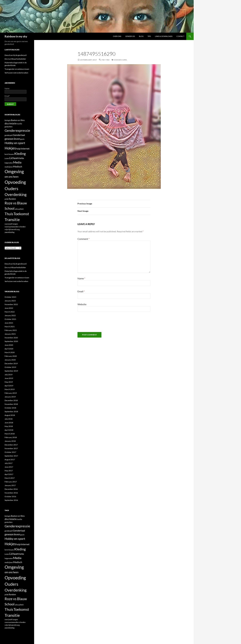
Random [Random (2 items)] (12, 199)
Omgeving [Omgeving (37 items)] (14, 172)
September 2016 (11, 500)
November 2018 (11, 404)
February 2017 (11, 482)
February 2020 (11, 356)
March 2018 (10, 434)
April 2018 (9, 430)
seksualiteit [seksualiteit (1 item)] (19, 209)
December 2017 (11, 445)
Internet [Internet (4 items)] (25, 148)
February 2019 (11, 393)
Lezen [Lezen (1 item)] (7, 158)
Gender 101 (130, 36)
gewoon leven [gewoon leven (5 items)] (12, 139)
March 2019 (10, 389)
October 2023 (10, 297)
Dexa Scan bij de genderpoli (16, 55)
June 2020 (9, 345)
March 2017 (10, 478)
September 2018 (11, 412)
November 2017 (11, 448)
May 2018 (9, 426)
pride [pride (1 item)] (7, 199)
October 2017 (10, 452)
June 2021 (9, 323)
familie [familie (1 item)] (20, 124)
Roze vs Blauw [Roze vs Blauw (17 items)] (16, 203)
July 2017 (9, 463)
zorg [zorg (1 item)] (18, 229)
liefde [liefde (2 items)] (22, 158)
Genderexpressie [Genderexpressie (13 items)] (17, 130)
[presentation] (101, 323)
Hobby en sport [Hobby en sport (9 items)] (15, 143)
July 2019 (9, 375)
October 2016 (10, 496)
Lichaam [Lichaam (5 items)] (14, 158)
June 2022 (9, 308)
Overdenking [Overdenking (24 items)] (16, 194)
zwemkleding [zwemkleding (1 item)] (10, 232)
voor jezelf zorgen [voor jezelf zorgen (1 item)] (11, 224)
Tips (149, 36)
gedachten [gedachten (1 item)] (9, 127)
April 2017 (9, 474)
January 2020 (10, 360)
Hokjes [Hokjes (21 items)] (10, 148)
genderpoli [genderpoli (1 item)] (9, 135)
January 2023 (10, 301)
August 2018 (10, 415)
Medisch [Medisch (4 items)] (18, 166)
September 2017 (11, 456)
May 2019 (9, 382)
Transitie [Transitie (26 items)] (12, 219)
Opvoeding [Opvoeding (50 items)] (15, 182)
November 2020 (11, 338)
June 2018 (9, 423)
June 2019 (9, 378)
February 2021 (11, 330)
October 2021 (10, 319)
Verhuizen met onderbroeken (16, 73)
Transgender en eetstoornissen (17, 69)
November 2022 (11, 304)
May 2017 (9, 471)
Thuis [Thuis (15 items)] (9, 214)
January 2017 (10, 485)
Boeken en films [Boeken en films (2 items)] (18, 120)
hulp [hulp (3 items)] (18, 149)
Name (81, 278)
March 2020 (10, 352)
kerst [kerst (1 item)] (7, 154)
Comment (83, 239)
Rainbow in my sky (16, 36)
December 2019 (11, 363)
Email (81, 291)
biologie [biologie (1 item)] (8, 120)
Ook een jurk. (120, 60)
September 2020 (11, 341)
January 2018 (10, 441)
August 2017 (10, 460)
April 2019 (9, 386)
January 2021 (10, 334)
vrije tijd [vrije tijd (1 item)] (8, 229)
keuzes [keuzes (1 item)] (11, 154)
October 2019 (10, 367)
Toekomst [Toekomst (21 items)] (21, 214)
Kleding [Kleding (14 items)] (20, 154)
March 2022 (10, 312)
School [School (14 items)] (10, 208)
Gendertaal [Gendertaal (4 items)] (19, 135)
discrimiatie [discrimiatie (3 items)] (11, 124)
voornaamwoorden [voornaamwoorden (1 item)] (12, 227)
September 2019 (11, 371)
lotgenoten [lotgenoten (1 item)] (9, 163)
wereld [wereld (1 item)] (14, 229)
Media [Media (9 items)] (17, 162)
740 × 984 (105, 60)
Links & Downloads (164, 36)
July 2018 (9, 419)
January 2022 (10, 315)
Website (82, 304)
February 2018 (11, 437)
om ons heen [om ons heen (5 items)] (12, 177)
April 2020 (9, 349)
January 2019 (10, 397)
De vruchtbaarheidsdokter (15, 59)
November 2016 (11, 493)
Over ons (117, 36)
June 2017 (9, 467)
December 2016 (11, 489)
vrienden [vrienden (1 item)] (22, 227)
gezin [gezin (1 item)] (22, 139)
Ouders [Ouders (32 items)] (11, 189)
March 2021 (10, 327)
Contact (180, 36)
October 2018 (10, 408)
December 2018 (11, 400)
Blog (141, 36)
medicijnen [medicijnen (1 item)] (9, 167)
